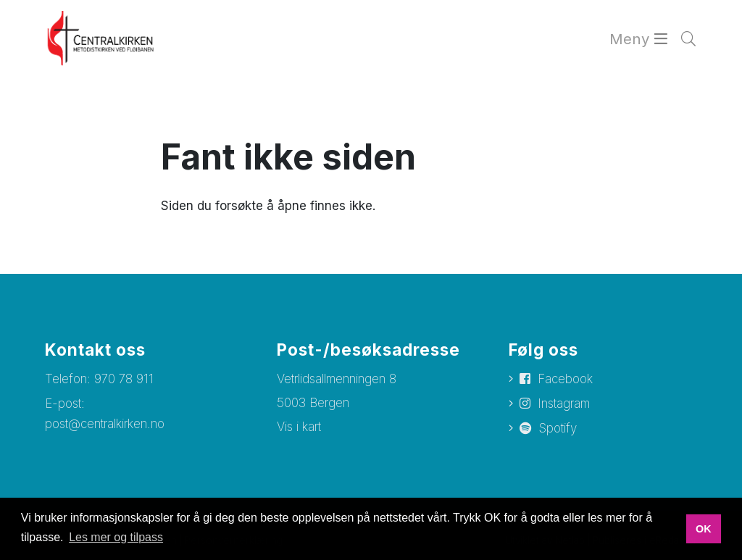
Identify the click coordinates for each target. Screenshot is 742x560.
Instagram (564, 404)
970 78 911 (124, 379)
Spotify (558, 428)
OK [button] (704, 529)
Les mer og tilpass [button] (116, 537)
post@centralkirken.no (105, 424)
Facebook (565, 379)
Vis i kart (299, 427)
